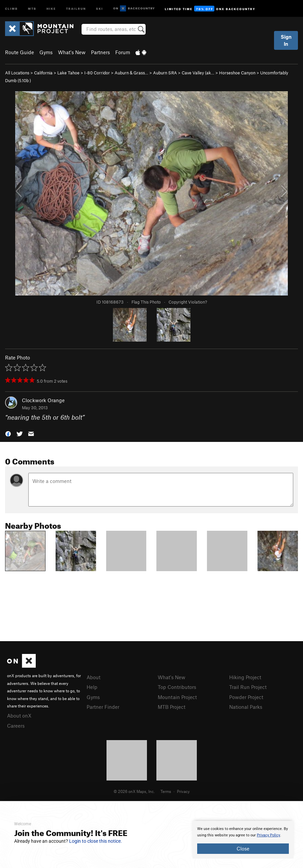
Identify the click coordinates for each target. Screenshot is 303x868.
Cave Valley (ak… (198, 73)
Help (92, 687)
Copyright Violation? (188, 302)
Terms (166, 791)
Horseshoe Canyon (237, 73)
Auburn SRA (165, 73)
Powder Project (246, 697)
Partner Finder (103, 707)
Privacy (183, 791)
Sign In (286, 40)
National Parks (246, 707)
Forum (123, 52)
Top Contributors (177, 687)
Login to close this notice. (96, 841)
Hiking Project (245, 677)
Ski (100, 8)
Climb (11, 8)
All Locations (17, 73)
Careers (16, 726)
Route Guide (20, 52)
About (94, 677)
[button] (8, 433)
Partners (100, 52)
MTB (32, 8)
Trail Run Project (248, 687)
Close (243, 848)
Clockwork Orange (43, 400)
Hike (51, 8)
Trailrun (76, 8)
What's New (72, 52)
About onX (19, 716)
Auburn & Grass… (131, 73)
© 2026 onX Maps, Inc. (134, 791)
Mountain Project (177, 697)
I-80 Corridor (97, 73)
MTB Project (172, 707)
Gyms (46, 52)
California (43, 73)
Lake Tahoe (68, 73)
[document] (243, 840)
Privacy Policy (268, 835)
